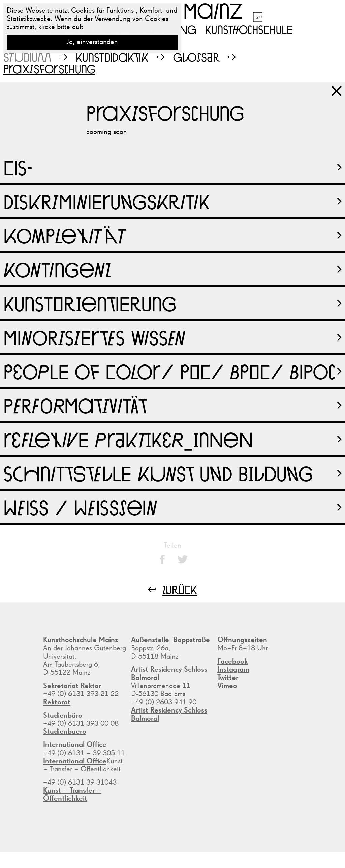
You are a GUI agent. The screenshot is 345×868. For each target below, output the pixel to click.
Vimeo (227, 686)
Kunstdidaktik (112, 57)
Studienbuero (65, 732)
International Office (75, 761)
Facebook (232, 662)
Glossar (196, 57)
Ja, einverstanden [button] (92, 42)
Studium (27, 57)
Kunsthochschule (249, 29)
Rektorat (57, 702)
